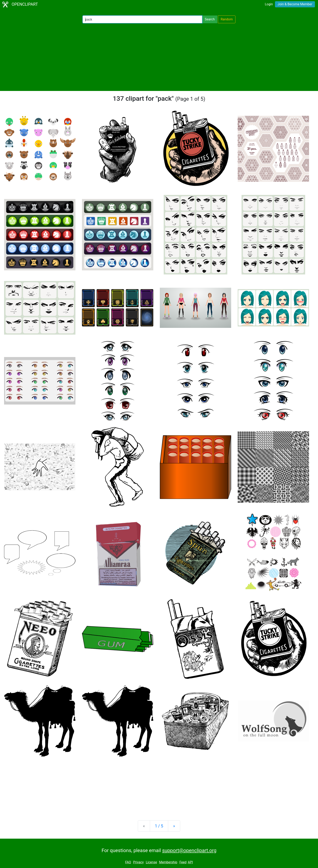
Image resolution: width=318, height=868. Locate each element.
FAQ (128, 862)
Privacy (138, 862)
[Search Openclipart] (142, 19)
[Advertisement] (159, 57)
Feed (183, 862)
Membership (168, 862)
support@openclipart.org (189, 850)
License (151, 862)
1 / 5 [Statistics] (159, 826)
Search (210, 19)
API (190, 862)
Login (269, 4)
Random (227, 19)
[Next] (174, 826)
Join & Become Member (295, 4)
